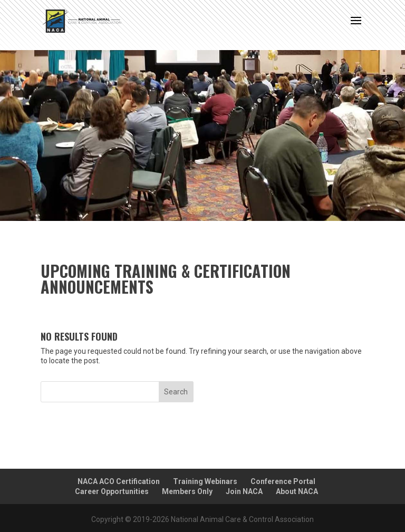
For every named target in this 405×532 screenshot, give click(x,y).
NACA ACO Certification (119, 481)
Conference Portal (283, 481)
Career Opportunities (112, 491)
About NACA (297, 491)
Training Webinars (205, 481)
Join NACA (244, 491)
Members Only (187, 491)
